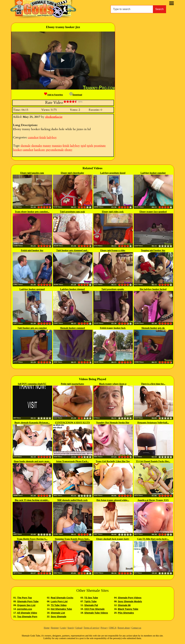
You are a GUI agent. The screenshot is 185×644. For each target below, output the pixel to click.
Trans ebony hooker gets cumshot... (32, 212)
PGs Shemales (126, 613)
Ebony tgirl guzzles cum (32, 173)
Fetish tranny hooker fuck (113, 328)
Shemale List (58, 613)
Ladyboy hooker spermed (32, 289)
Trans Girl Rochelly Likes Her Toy (113, 461)
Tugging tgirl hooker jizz (153, 250)
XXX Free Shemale (94, 609)
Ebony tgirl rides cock (113, 212)
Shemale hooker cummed (73, 328)
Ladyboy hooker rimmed (72, 289)
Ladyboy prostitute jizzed (113, 173)
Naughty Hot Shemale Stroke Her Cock (113, 423)
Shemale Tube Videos (96, 613)
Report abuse (124, 628)
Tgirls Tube (90, 601)
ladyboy (52, 137)
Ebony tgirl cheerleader (72, 173)
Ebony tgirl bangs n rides (113, 250)
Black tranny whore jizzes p (113, 384)
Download (76, 95)
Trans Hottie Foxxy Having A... (32, 539)
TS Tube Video (59, 605)
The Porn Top (24, 598)
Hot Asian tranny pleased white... (113, 500)
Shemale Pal (91, 605)
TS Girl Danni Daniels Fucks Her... (153, 461)
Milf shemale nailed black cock (72, 500)
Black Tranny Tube (128, 609)
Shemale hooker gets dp (153, 328)
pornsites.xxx (25, 609)
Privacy (104, 628)
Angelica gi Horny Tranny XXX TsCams (153, 500)
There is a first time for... (153, 384)
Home (47, 628)
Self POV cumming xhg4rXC (32, 384)
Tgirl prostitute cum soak (72, 212)
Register (55, 628)
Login (63, 628)
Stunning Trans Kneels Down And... (72, 539)
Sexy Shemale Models (130, 601)
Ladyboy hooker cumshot (153, 173)
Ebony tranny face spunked (153, 212)
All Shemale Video (27, 613)
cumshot (33, 137)
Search (160, 9)
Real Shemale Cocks (62, 598)
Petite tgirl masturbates (73, 384)
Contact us (136, 628)
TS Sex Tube (91, 598)
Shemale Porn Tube (28, 601)
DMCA (113, 628)
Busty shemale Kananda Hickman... (32, 423)
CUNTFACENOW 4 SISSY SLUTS (72, 423)
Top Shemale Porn (27, 617)
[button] (63, 60)
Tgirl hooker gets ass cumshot (32, 328)
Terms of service (91, 628)
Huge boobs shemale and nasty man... (32, 461)
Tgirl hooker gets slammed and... (72, 250)
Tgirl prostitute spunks (113, 289)
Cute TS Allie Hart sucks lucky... (153, 539)
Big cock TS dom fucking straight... (32, 500)
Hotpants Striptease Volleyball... (153, 423)
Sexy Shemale (58, 617)
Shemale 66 (124, 605)
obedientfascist (54, 117)
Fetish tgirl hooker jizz (32, 250)
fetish (43, 137)
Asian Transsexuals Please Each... (72, 461)
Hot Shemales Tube (61, 609)
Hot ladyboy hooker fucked (153, 289)
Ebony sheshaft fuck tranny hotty (113, 539)
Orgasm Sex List (26, 605)
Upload (79, 628)
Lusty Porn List (59, 601)
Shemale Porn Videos (130, 598)
